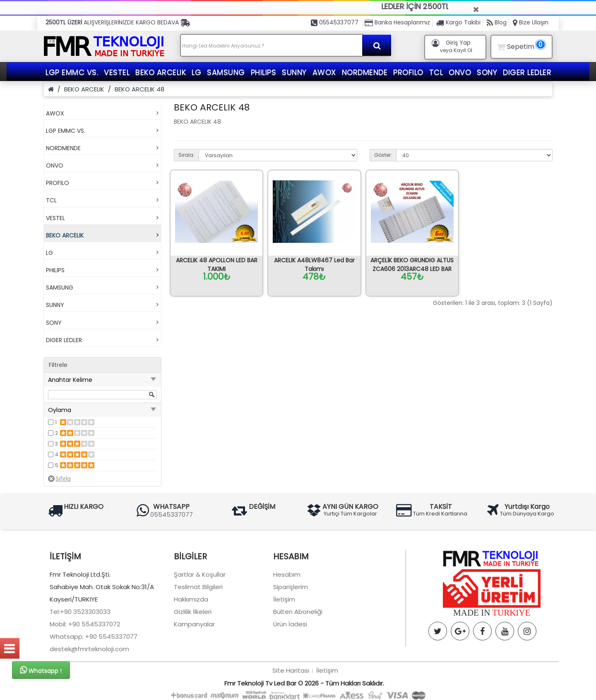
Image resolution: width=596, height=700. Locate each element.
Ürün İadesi (290, 665)
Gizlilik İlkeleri (193, 653)
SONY (487, 72)
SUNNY (294, 72)
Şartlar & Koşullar (200, 615)
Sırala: (186, 155)
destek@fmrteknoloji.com (89, 690)
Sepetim (520, 45)
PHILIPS (264, 72)
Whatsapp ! (41, 670)
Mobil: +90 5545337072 (85, 665)
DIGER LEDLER (527, 72)
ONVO (460, 72)
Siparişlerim (291, 628)
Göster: (383, 155)
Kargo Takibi (458, 22)
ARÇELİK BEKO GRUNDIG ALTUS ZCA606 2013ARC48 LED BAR (412, 265)
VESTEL (117, 72)
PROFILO (408, 72)
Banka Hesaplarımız (397, 22)
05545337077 (335, 22)
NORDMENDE (365, 72)
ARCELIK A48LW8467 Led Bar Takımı (314, 265)
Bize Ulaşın (531, 22)
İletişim (284, 640)
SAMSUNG (226, 72)
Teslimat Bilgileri (198, 628)
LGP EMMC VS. (72, 72)
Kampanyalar (194, 665)
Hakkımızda (191, 640)
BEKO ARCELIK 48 (139, 89)
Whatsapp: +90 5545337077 (94, 677)
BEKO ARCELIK (161, 72)
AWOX (324, 72)
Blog (497, 22)
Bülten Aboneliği (298, 653)
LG (196, 72)
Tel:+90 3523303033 (80, 653)
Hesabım (287, 615)
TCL (436, 72)
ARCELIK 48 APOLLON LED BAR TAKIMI (217, 265)
